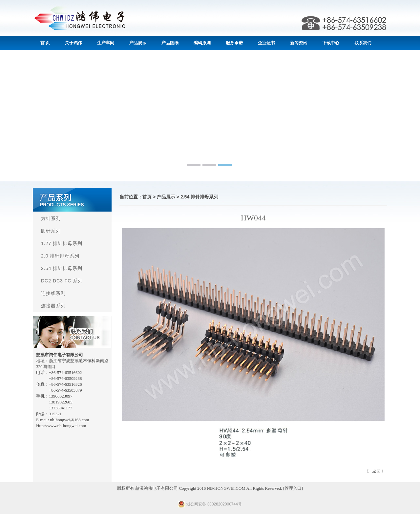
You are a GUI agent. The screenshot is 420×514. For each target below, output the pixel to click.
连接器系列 (53, 306)
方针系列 (51, 218)
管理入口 (293, 488)
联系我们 (363, 43)
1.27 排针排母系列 (62, 243)
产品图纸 (170, 43)
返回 (376, 471)
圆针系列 (51, 231)
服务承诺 (234, 43)
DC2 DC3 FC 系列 (62, 281)
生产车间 (106, 43)
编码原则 (202, 43)
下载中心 (331, 43)
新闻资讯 (299, 43)
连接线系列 (53, 293)
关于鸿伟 (73, 43)
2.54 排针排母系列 (62, 268)
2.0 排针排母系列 (60, 256)
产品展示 (138, 43)
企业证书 (266, 43)
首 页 (45, 43)
